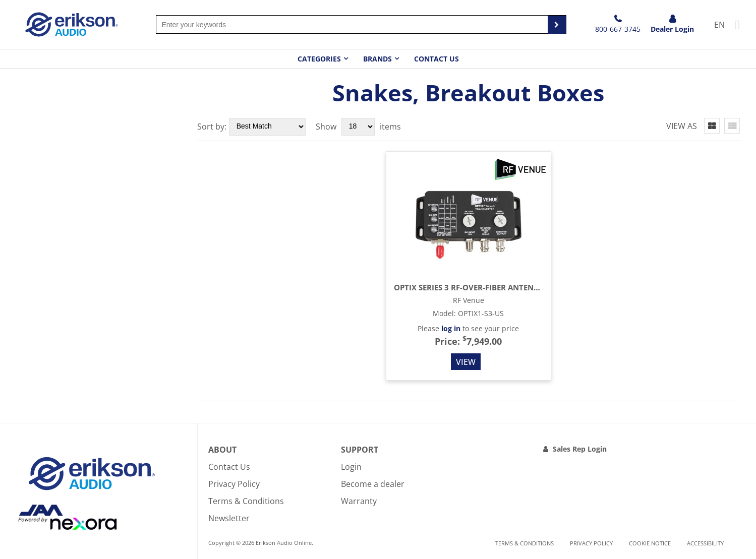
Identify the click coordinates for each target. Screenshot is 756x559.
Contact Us (437, 59)
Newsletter (229, 518)
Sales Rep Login (580, 449)
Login (351, 467)
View (466, 362)
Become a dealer (373, 484)
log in (451, 328)
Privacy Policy (234, 484)
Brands (377, 59)
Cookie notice (650, 543)
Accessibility (705, 543)
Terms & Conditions (246, 501)
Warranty (359, 501)
